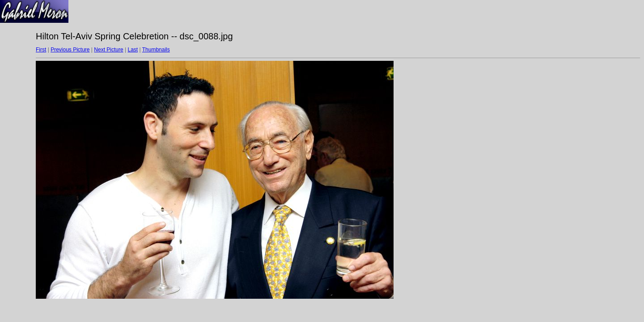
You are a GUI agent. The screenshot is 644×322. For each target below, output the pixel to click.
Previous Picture (70, 50)
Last (133, 50)
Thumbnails (156, 50)
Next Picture (108, 50)
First (41, 50)
